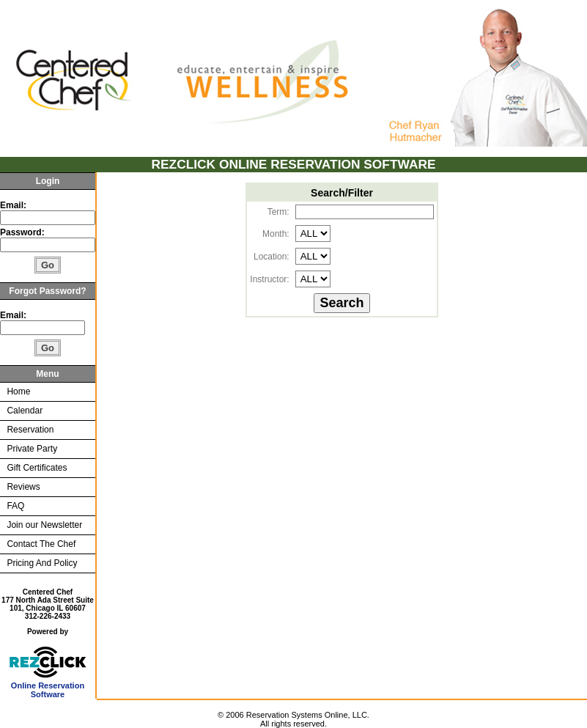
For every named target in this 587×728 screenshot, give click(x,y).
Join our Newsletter (44, 525)
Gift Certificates (37, 468)
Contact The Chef (41, 544)
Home (18, 391)
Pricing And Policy (42, 563)
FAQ (15, 506)
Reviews (23, 487)
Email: (13, 205)
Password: (23, 232)
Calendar (25, 411)
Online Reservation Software (48, 686)
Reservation (30, 430)
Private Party (32, 449)
